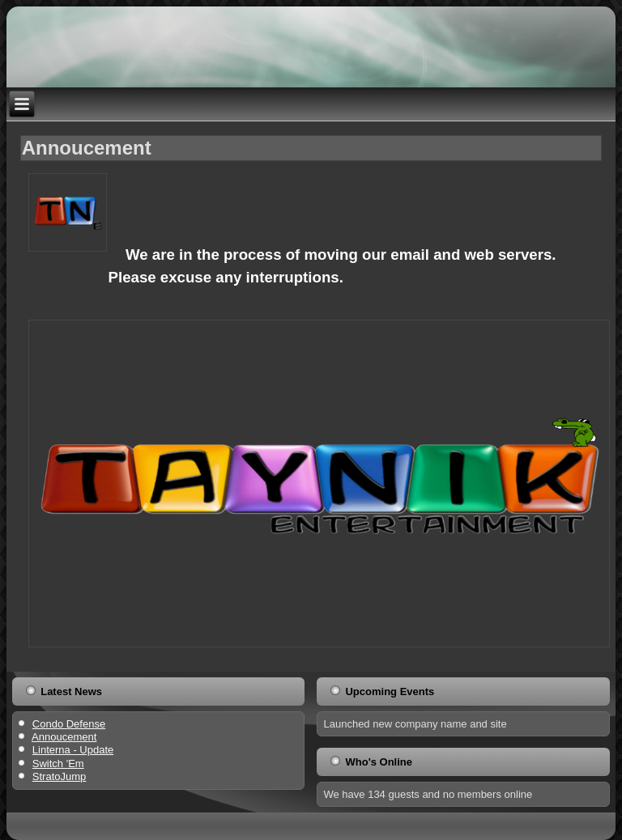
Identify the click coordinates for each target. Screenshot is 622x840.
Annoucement (87, 148)
